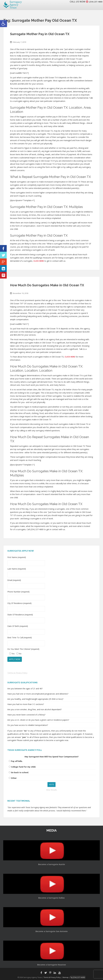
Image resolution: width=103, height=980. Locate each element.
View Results (52, 790)
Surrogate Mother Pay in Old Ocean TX (40, 34)
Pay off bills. (17, 761)
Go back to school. (20, 772)
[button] (3, 24)
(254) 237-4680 (94, 2)
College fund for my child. (23, 767)
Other (14, 778)
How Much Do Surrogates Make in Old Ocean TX (47, 285)
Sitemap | (68, 977)
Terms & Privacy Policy (17, 673)
